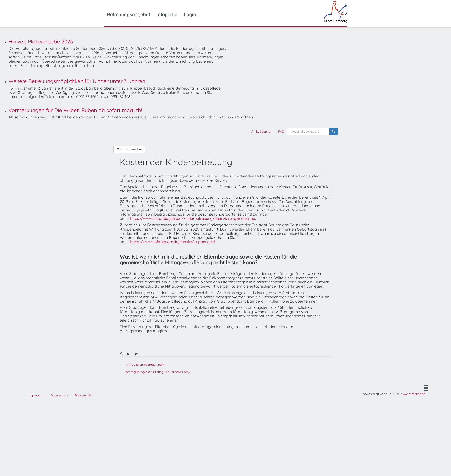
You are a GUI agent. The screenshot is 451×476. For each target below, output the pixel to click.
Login (190, 15)
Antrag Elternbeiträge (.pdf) (145, 365)
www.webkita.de (414, 394)
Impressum (36, 395)
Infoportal (167, 15)
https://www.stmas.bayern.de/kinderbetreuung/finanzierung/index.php (193, 218)
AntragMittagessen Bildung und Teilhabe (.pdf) (158, 372)
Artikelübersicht (262, 132)
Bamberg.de (83, 395)
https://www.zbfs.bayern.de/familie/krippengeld (173, 242)
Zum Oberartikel (129, 149)
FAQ (281, 132)
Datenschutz (59, 395)
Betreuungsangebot (129, 15)
